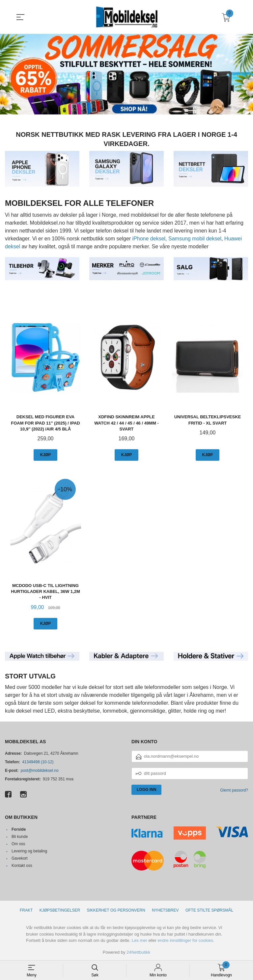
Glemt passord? (234, 790)
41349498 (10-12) (38, 762)
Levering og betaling (29, 851)
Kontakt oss (22, 866)
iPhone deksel (149, 238)
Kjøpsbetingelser (60, 910)
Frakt (26, 910)
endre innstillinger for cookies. (186, 940)
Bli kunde (20, 837)
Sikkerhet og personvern (116, 910)
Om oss (18, 844)
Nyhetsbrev (165, 910)
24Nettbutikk (138, 952)
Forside (19, 829)
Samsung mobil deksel (195, 238)
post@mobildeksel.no (40, 770)
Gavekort (20, 858)
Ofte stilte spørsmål (209, 910)
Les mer (140, 940)
